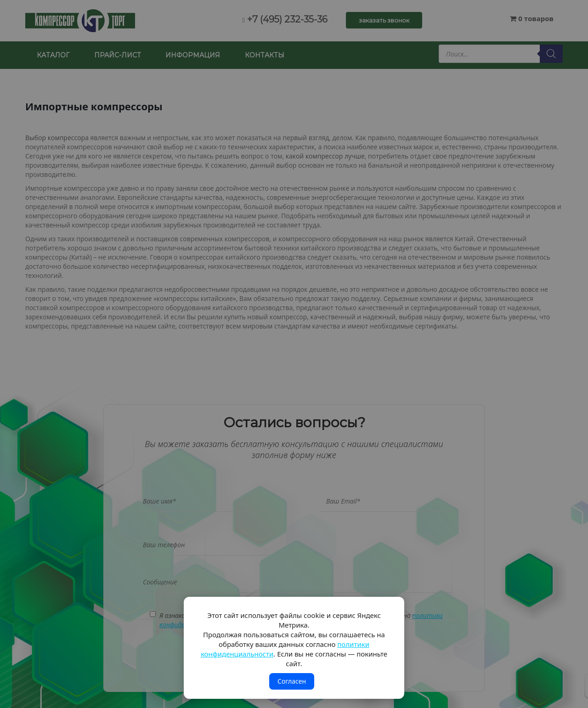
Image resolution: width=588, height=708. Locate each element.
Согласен (292, 681)
